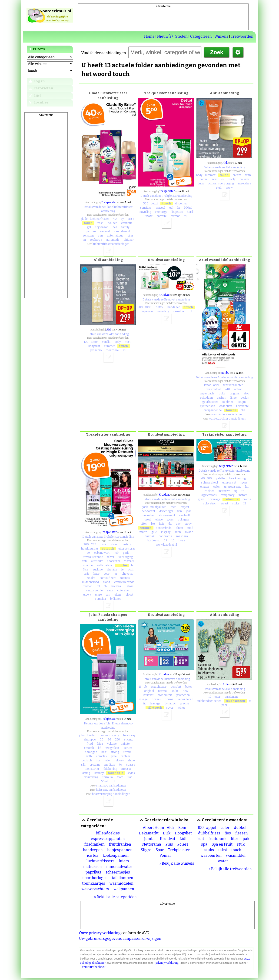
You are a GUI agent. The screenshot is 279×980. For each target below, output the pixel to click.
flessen (242, 833)
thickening (110, 769)
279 (94, 544)
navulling (145, 212)
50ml (104, 781)
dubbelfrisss (209, 833)
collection (226, 406)
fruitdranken (120, 844)
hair (162, 524)
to (243, 491)
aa (84, 240)
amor (94, 342)
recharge (96, 240)
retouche (231, 499)
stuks (236, 503)
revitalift (185, 515)
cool (103, 544)
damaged (91, 752)
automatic (113, 240)
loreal (147, 520)
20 (102, 740)
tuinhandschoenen (209, 701)
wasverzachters (95, 889)
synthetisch (208, 406)
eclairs (91, 578)
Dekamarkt (149, 833)
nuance (88, 565)
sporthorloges (95, 878)
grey (201, 499)
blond (106, 582)
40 (115, 219)
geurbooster (210, 402)
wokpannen (124, 889)
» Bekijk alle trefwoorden (230, 869)
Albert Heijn (153, 828)
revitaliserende (93, 557)
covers (156, 699)
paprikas (93, 872)
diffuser (129, 240)
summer (210, 175)
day (178, 524)
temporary (228, 495)
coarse (131, 765)
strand (127, 752)
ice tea (93, 855)
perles (245, 398)
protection (183, 695)
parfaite (162, 216)
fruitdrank (218, 839)
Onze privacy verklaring (100, 933)
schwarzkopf (210, 483)
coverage (214, 499)
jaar (189, 511)
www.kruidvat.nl (166, 545)
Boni (182, 828)
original (235, 393)
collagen (183, 520)
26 (109, 740)
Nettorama (152, 844)
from (120, 777)
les (116, 574)
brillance (116, 599)
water (223, 861)
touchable (116, 773)
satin (178, 532)
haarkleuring (90, 549)
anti (84, 561)
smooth (89, 748)
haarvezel (113, 561)
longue (242, 402)
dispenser (181, 203)
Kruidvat (164, 295)
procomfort (165, 695)
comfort (176, 687)
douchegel (166, 511)
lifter (144, 524)
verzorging (126, 557)
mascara (182, 536)
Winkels (221, 36)
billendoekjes (108, 833)
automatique (115, 236)
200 (86, 544)
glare (98, 595)
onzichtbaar (159, 687)
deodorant (148, 511)
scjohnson (102, 227)
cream (237, 175)
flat (130, 777)
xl (250, 701)
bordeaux (154, 540)
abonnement (167, 515)
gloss (130, 586)
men (174, 507)
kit (247, 487)
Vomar (165, 855)
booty (232, 179)
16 (140, 687)
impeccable (207, 393)
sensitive (146, 208)
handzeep (174, 307)
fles (228, 833)
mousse (126, 769)
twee (182, 540)
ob (145, 687)
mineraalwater (119, 867)
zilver (111, 557)
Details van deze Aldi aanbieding (224, 167)
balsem (244, 179)
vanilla (106, 342)
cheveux (127, 574)
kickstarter (92, 769)
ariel (216, 385)
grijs (86, 574)
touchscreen (235, 701)
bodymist (94, 346)
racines (125, 578)
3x (106, 586)
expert (185, 507)
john (82, 735)
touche (231, 410)
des (115, 227)
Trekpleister (109, 202)
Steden (181, 36)
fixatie (189, 532)
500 (146, 203)
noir (116, 553)
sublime (98, 570)
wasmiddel (214, 389)
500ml (188, 208)
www (149, 216)
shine (131, 760)
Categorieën (201, 36)
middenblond (90, 582)
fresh (100, 223)
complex (100, 599)
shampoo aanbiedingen (111, 786)
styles (131, 773)
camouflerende (124, 582)
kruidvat (148, 695)
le (123, 570)
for (98, 760)
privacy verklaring (167, 963)
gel (89, 227)
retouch (108, 549)
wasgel (160, 208)
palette (220, 478)
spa (204, 844)
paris (126, 553)
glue (154, 532)
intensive (224, 491)
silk (83, 765)
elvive (159, 520)
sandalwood (122, 231)
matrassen (93, 867)
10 (173, 540)
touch (88, 223)
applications (209, 495)
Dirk (167, 833)
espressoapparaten (108, 839)
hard (190, 212)
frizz (100, 744)
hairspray (129, 735)
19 (89, 553)
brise (131, 219)
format (175, 216)
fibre (86, 570)
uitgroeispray (127, 549)
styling (128, 740)
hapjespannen (120, 850)
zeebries (228, 402)
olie (243, 410)
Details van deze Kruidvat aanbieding (166, 300)
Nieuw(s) (165, 36)
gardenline (232, 697)
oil (223, 179)
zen (100, 236)
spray (188, 524)
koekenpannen (116, 855)
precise (185, 703)
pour (107, 574)
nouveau (117, 586)
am (108, 595)
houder (112, 223)
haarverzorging (109, 735)
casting (126, 544)
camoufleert (108, 578)
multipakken (158, 507)
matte (143, 532)
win (179, 511)
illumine (112, 570)
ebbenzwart (102, 553)
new (186, 691)
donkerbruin (164, 528)
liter (235, 839)
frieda (91, 735)
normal (163, 691)
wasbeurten (211, 855)
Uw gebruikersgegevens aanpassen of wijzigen (120, 938)
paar (224, 705)
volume (112, 744)
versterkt (97, 561)
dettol (154, 203)
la (179, 208)
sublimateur (105, 565)
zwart (224, 503)
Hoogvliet (183, 833)
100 (86, 342)
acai (214, 179)
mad (190, 528)
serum (128, 748)
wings (181, 708)
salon (108, 760)
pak (246, 839)
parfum (91, 231)
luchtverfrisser (100, 219)
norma (169, 699)
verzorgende (94, 590)
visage (143, 699)
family (125, 227)
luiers (124, 861)
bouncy (99, 773)
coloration (124, 590)
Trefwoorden (242, 36)
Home (149, 36)
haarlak (150, 536)
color (222, 393)
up (236, 491)
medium (110, 765)
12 (245, 503)
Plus (169, 844)
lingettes (177, 212)
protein (125, 756)
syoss (244, 483)
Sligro (146, 850)
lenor (208, 385)
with (248, 175)
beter (189, 687)
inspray (166, 532)
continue (127, 223)
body (199, 175)
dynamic (170, 703)
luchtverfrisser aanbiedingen (111, 244)
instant (243, 495)
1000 (148, 307)
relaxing (88, 236)
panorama (165, 536)
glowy (87, 595)
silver (114, 544)
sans (110, 590)
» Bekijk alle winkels (177, 863)
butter (204, 179)
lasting (86, 773)
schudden (206, 398)
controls (87, 760)
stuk (219, 188)
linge (234, 398)
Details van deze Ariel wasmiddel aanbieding (224, 377)
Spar (160, 850)
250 (118, 740)
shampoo (90, 740)
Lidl (183, 839)
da (170, 524)
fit (144, 703)
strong (115, 752)
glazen (205, 487)
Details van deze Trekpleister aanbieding (166, 196)
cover (170, 708)
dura (201, 183)
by (122, 219)
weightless (113, 748)
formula (108, 777)
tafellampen (123, 878)
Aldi (225, 163)
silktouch (155, 708)
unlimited (149, 515)
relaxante (242, 406)
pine (114, 756)
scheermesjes (118, 872)
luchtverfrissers (100, 861)
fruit (200, 839)
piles (131, 236)
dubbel (240, 828)
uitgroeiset (229, 483)
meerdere (245, 183)
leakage (155, 703)
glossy (120, 760)
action (238, 389)
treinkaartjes (94, 883)
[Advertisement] (163, 19)
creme (247, 499)
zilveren (129, 561)
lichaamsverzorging (221, 183)
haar (96, 574)
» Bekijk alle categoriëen (115, 897)
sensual (105, 231)
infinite (125, 744)
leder (217, 697)
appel (211, 828)
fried (90, 744)
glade (84, 219)
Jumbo (225, 373)
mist (128, 342)
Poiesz (183, 844)
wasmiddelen (121, 883)
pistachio (96, 350)
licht (131, 570)
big (153, 524)
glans (118, 595)
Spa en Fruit (222, 844)
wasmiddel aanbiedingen (227, 414)
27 (166, 540)
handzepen (93, 850)
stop (246, 393)
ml (186, 216)
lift (100, 748)
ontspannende (213, 410)
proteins (95, 765)
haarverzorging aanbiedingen (111, 794)
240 (227, 389)
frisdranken (95, 844)
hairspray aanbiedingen (111, 790)
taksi (223, 850)
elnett (179, 528)
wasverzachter (233, 385)
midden (88, 586)
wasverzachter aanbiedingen (227, 419)
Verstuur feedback (94, 967)
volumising (91, 777)
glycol (129, 595)
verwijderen (185, 699)
